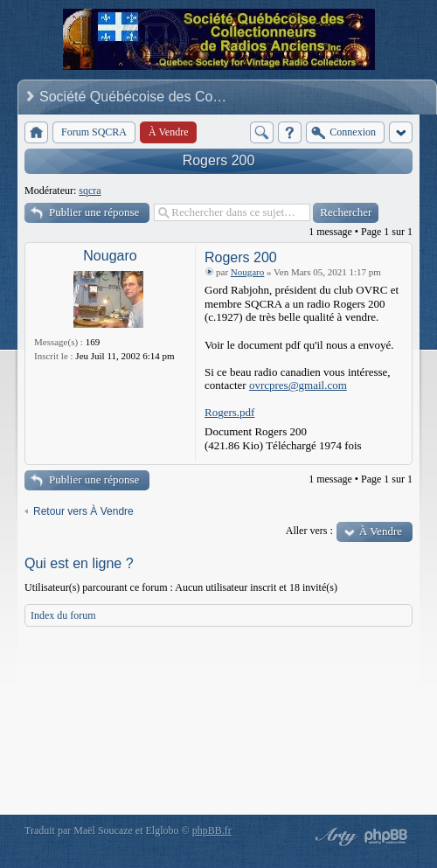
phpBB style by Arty (334, 837)
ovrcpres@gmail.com (298, 385)
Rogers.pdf (229, 412)
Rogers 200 (219, 160)
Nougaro (110, 256)
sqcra (90, 191)
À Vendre (381, 531)
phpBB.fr (212, 830)
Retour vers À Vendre (83, 511)
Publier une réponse (94, 212)
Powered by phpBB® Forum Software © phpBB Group (386, 837)
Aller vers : (309, 531)
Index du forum (63, 615)
